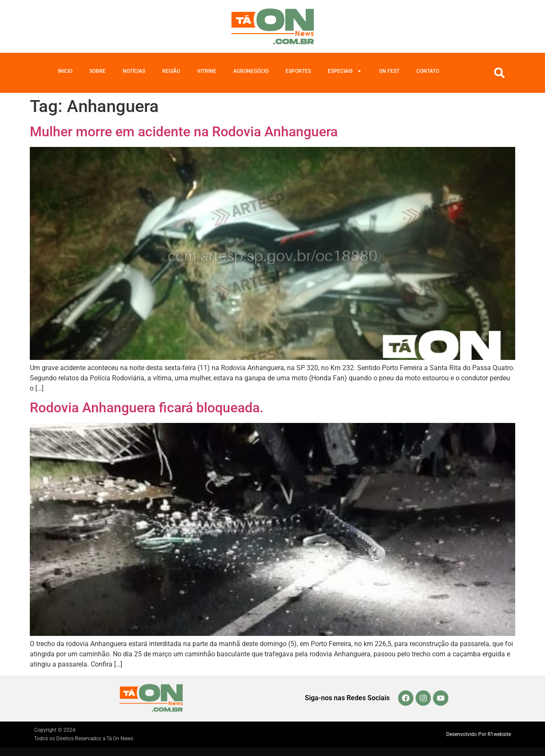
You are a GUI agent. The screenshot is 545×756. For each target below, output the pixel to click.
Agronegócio (251, 71)
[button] (499, 73)
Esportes (298, 71)
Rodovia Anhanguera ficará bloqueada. (147, 408)
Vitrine (207, 71)
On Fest (389, 71)
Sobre (98, 71)
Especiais (345, 71)
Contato (428, 71)
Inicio (65, 71)
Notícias (134, 71)
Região (171, 71)
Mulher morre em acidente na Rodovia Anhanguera (184, 132)
